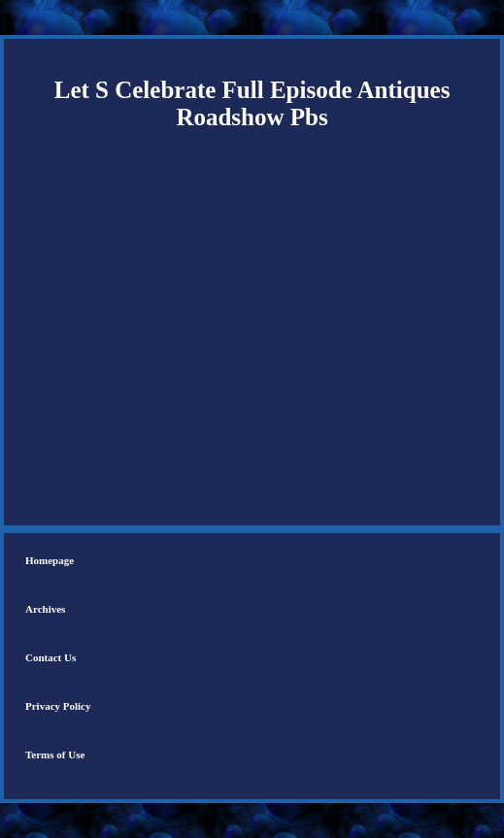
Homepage (50, 560)
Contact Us (50, 657)
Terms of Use (55, 754)
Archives (45, 609)
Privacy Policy (58, 706)
